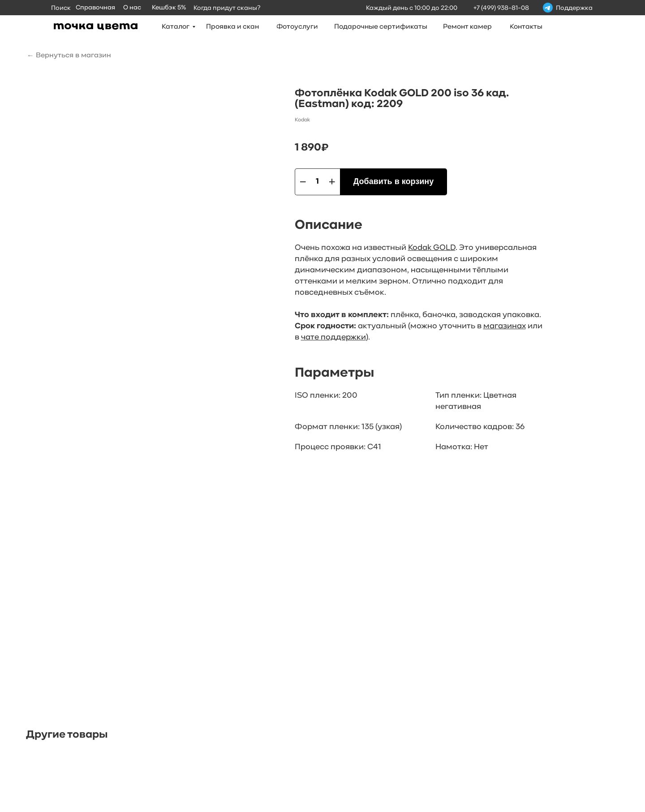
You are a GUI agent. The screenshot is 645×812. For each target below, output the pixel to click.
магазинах (505, 326)
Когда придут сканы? (227, 8)
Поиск (61, 8)
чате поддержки (333, 337)
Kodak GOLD (432, 248)
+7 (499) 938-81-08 (501, 8)
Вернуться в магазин (73, 56)
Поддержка (574, 8)
